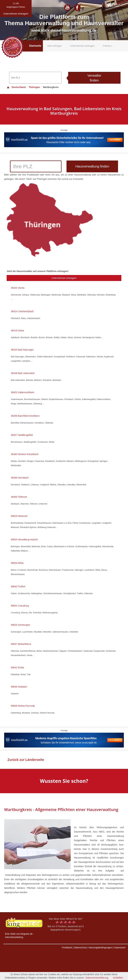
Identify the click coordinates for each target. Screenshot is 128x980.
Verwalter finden (94, 78)
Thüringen (34, 87)
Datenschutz (80, 947)
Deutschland (16, 87)
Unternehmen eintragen (82, 46)
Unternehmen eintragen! (64, 278)
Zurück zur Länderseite (26, 760)
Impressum (120, 947)
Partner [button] (108, 46)
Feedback (67, 947)
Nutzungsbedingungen (100, 947)
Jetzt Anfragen (55, 46)
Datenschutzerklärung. (97, 978)
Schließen (118, 978)
